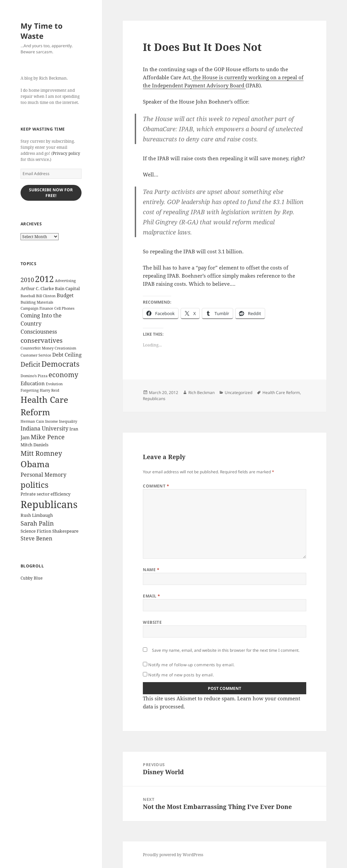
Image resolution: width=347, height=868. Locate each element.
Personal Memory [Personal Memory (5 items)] (43, 475)
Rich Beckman (201, 393)
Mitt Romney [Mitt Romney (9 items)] (41, 453)
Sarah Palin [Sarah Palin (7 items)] (37, 523)
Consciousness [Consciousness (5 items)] (39, 332)
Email (151, 596)
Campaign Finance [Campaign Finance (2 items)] (37, 308)
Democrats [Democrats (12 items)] (60, 364)
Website (152, 622)
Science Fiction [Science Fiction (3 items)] (36, 531)
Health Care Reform (281, 393)
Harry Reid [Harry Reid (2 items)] (50, 390)
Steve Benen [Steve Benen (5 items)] (36, 538)
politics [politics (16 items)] (35, 485)
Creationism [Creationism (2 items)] (65, 348)
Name (151, 570)
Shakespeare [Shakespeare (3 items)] (65, 531)
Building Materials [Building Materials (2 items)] (37, 302)
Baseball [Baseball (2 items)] (28, 296)
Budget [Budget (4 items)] (65, 295)
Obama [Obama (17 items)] (35, 464)
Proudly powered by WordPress (173, 855)
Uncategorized (239, 393)
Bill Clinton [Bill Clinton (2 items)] (46, 296)
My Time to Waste (42, 31)
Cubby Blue (31, 578)
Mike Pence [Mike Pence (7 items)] (48, 437)
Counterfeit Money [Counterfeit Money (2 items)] (37, 348)
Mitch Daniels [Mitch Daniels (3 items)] (35, 445)
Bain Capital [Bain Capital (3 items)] (67, 288)
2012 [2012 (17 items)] (44, 279)
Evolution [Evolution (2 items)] (54, 384)
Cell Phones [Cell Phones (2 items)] (64, 308)
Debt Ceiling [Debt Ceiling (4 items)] (67, 355)
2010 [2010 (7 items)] (27, 280)
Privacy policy (66, 153)
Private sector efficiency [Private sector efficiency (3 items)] (45, 494)
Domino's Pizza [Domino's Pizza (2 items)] (34, 376)
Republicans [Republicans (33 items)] (49, 504)
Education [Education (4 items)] (33, 383)
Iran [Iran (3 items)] (74, 429)
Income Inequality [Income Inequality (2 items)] (61, 421)
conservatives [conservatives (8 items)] (42, 340)
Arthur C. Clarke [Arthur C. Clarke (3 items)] (37, 288)
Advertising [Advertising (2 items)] (65, 281)
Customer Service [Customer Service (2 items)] (36, 355)
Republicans (154, 399)
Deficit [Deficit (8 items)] (30, 364)
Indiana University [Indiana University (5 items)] (44, 428)
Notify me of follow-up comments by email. (192, 665)
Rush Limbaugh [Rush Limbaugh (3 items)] (37, 515)
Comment (156, 486)
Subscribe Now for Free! (51, 193)
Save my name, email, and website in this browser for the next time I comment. (226, 650)
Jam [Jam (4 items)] (25, 437)
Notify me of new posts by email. (181, 675)
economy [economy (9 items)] (63, 375)
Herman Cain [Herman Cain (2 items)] (32, 421)
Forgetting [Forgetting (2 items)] (30, 390)
